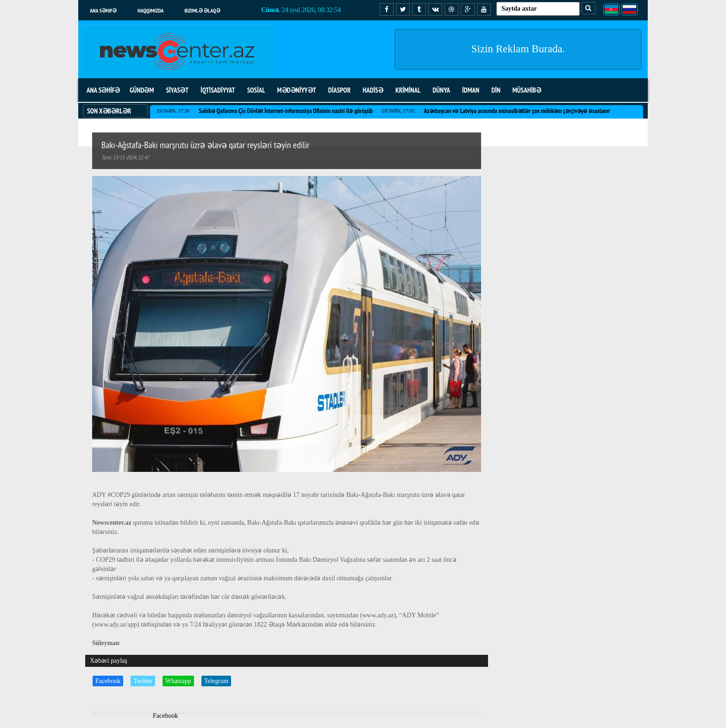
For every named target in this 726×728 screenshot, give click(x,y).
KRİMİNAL (408, 90)
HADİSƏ (373, 90)
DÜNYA (441, 90)
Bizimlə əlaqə (203, 10)
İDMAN (471, 90)
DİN (496, 90)
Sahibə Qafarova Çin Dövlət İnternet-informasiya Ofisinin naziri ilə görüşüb (286, 111)
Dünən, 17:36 (173, 111)
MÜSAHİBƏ (527, 90)
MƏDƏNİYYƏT (297, 90)
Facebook (108, 681)
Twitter (143, 681)
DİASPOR (340, 90)
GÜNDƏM (142, 90)
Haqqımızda (151, 10)
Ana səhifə (103, 10)
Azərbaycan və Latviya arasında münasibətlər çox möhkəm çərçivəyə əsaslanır (517, 111)
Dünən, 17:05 (398, 111)
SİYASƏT (177, 90)
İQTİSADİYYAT (218, 90)
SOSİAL (256, 90)
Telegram (216, 681)
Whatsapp (178, 681)
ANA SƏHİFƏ (103, 90)
